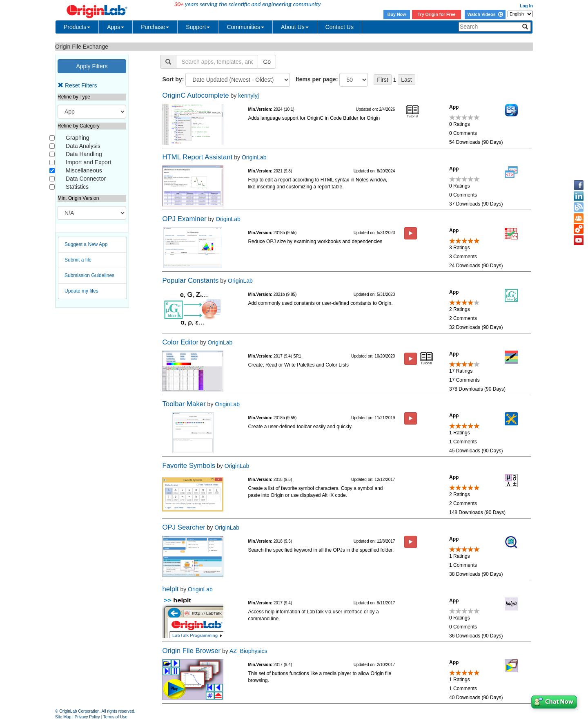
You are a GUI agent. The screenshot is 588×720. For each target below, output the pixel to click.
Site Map (63, 717)
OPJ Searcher (184, 527)
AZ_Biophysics (248, 651)
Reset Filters (77, 85)
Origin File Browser (191, 651)
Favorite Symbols (189, 466)
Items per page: (317, 79)
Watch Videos (485, 14)
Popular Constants (190, 281)
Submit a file (78, 260)
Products (77, 27)
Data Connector (86, 179)
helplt (170, 589)
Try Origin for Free (437, 14)
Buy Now (397, 14)
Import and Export (88, 162)
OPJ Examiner (184, 219)
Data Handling (84, 154)
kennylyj (248, 96)
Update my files (81, 291)
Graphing (78, 138)
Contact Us (340, 27)
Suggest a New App (86, 244)
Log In (526, 6)
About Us (295, 27)
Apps (116, 27)
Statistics (77, 187)
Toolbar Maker (184, 404)
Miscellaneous (84, 170)
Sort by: (173, 79)
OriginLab (254, 157)
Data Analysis (83, 146)
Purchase (155, 27)
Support (198, 27)
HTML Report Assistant (197, 157)
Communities (245, 27)
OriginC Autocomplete (195, 95)
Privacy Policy (87, 717)
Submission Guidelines (89, 275)
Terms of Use (115, 717)
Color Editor (180, 342)
